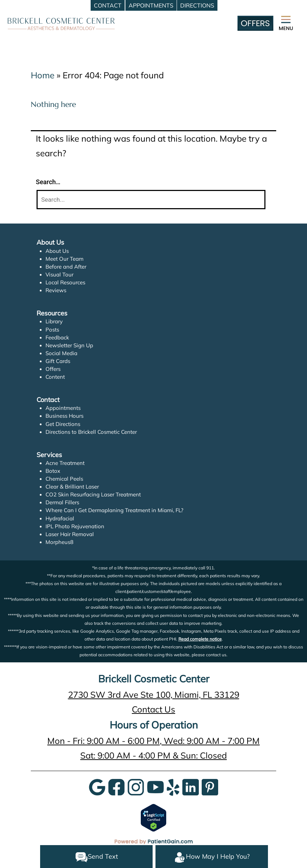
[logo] (61, 23)
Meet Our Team (64, 259)
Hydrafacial (60, 518)
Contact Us (153, 709)
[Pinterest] (210, 786)
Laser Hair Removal (70, 534)
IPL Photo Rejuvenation (74, 526)
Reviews (56, 290)
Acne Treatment (65, 463)
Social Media (61, 353)
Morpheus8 (59, 542)
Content (55, 377)
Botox (53, 471)
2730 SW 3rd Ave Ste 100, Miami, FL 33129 (154, 695)
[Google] (97, 786)
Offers (53, 369)
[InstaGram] (136, 786)
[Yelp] (173, 786)
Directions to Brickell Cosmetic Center (92, 432)
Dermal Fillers (63, 502)
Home (43, 75)
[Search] (151, 200)
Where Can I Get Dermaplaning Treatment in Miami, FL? (114, 510)
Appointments (63, 408)
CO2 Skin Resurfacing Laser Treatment (93, 494)
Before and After (66, 267)
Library (54, 321)
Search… (48, 182)
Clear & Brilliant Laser (72, 487)
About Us (57, 251)
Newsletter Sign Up (69, 345)
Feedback (57, 337)
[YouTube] (155, 786)
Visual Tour (59, 274)
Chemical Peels (64, 479)
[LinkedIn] (191, 786)
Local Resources (66, 282)
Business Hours (65, 416)
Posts (52, 330)
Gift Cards (58, 361)
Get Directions (63, 424)
